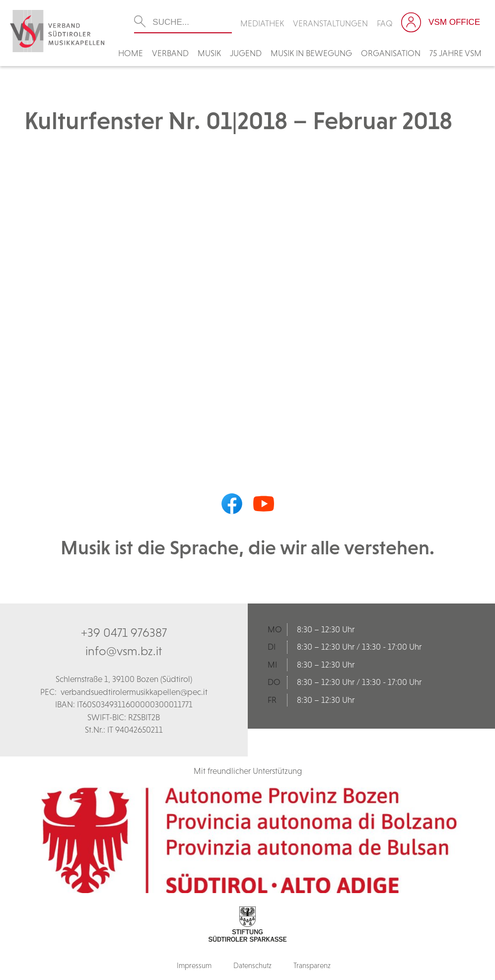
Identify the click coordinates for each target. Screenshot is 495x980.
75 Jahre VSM (456, 53)
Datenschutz (252, 965)
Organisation (391, 53)
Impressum (194, 965)
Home (131, 53)
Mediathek (262, 23)
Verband (170, 53)
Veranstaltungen (330, 23)
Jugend (246, 53)
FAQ (385, 23)
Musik (209, 53)
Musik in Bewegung (311, 53)
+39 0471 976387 (124, 632)
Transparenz (312, 965)
